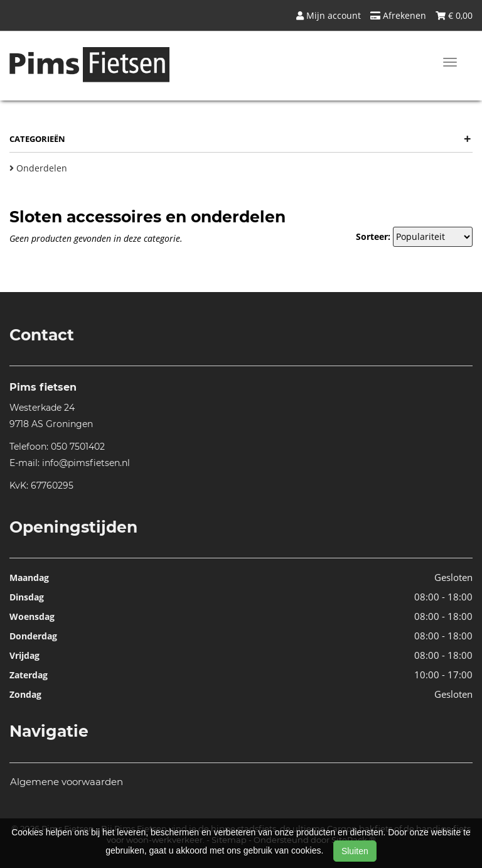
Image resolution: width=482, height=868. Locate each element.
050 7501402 (78, 447)
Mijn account (329, 15)
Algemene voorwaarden (67, 782)
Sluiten (355, 851)
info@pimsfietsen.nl (86, 463)
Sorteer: (373, 236)
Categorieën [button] (240, 139)
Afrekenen (398, 15)
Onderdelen (38, 168)
